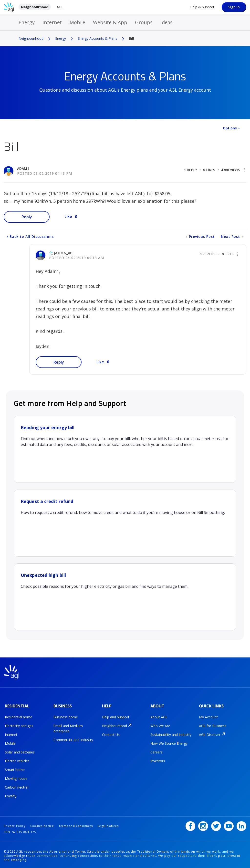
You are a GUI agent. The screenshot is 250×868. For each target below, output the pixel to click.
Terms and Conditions (76, 824)
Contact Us (111, 734)
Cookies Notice (42, 824)
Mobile (77, 22)
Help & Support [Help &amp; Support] (202, 7)
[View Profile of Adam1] (23, 169)
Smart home (15, 769)
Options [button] (230, 128)
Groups (144, 22)
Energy (27, 22)
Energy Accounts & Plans (97, 38)
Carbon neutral (17, 787)
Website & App (110, 22)
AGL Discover (210, 734)
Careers (156, 752)
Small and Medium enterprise (68, 728)
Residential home (19, 717)
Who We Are (160, 725)
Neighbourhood (35, 7)
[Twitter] (216, 824)
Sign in (234, 7)
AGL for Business (213, 725)
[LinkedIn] (241, 824)
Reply (27, 217)
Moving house (16, 778)
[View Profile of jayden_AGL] (64, 253)
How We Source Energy (169, 743)
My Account (208, 717)
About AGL (159, 717)
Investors (158, 760)
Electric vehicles (17, 760)
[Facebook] (190, 824)
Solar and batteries (20, 752)
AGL (60, 7)
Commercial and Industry (73, 739)
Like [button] (68, 216)
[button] (244, 170)
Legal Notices (108, 824)
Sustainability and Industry (171, 734)
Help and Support (116, 717)
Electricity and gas (19, 725)
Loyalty (11, 796)
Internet (52, 22)
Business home (66, 717)
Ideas (167, 22)
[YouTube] (229, 824)
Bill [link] (131, 38)
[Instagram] (203, 824)
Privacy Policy (15, 824)
